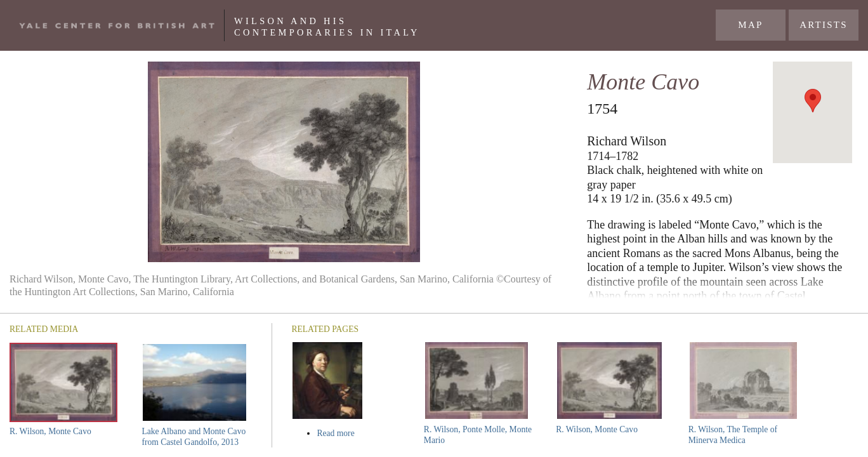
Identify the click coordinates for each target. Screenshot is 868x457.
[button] (813, 101)
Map (750, 25)
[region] (812, 112)
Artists (824, 25)
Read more (359, 433)
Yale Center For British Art (117, 25)
